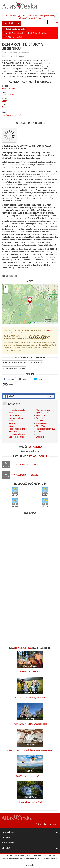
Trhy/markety (41, 423)
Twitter (38, 379)
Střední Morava (8, 89)
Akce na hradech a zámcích (15, 362)
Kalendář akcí (13, 52)
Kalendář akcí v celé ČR (30, 672)
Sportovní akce (35, 362)
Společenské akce (16, 437)
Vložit (13, 23)
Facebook (9, 379)
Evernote (24, 379)
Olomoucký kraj (8, 95)
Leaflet (34, 323)
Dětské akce (14, 415)
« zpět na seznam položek (14, 368)
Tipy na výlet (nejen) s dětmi (30, 802)
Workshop (40, 437)
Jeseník (5, 101)
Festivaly (12, 423)
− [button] (6, 291)
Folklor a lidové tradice (18, 429)
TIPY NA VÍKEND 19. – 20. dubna (25, 475)
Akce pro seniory (43, 410)
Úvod (4, 52)
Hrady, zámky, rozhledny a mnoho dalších (30, 724)
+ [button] (6, 287)
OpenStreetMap (44, 323)
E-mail (8, 385)
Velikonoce (41, 415)
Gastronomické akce (17, 434)
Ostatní (39, 434)
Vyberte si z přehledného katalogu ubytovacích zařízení (30, 750)
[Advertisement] (30, 546)
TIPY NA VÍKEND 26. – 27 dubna (25, 465)
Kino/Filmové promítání (46, 429)
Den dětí (40, 421)
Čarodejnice (41, 418)
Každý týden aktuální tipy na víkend (30, 698)
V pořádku (30, 865)
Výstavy (12, 426)
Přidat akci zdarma (44, 824)
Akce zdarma (14, 432)
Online (39, 432)
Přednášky (40, 426)
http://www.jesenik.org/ (11, 115)
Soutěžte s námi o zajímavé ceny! (30, 776)
